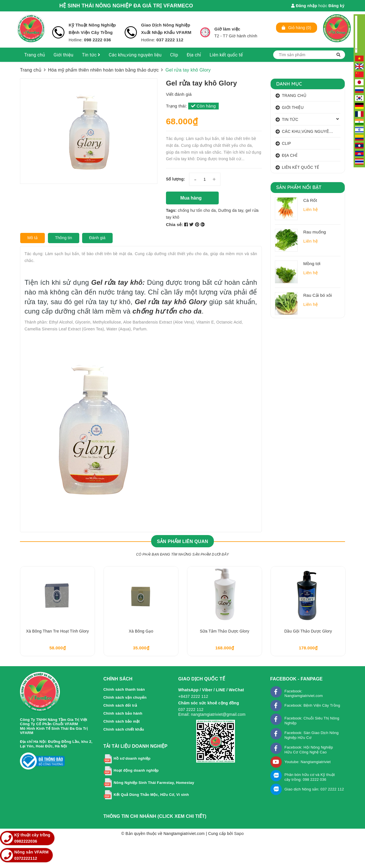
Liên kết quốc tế (226, 55)
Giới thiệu (64, 55)
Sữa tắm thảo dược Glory (225, 631)
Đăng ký (336, 6)
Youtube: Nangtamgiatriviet (308, 762)
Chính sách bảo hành (123, 713)
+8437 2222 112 (193, 696)
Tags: (172, 210)
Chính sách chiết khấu (124, 729)
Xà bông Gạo (141, 631)
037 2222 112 (170, 40)
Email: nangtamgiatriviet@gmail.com (212, 714)
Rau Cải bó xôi (318, 295)
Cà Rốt (310, 200)
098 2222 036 (97, 40)
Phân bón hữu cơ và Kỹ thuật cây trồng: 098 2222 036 (310, 777)
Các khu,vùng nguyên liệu (135, 55)
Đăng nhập (304, 6)
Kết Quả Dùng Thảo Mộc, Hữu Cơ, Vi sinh (151, 795)
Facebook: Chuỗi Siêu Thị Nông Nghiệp (312, 721)
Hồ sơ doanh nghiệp (132, 758)
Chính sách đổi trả (120, 705)
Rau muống (315, 232)
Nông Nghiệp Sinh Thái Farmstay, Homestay (154, 783)
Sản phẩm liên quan (182, 541)
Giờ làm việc (227, 29)
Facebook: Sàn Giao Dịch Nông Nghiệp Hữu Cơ (312, 735)
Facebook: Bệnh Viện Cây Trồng (312, 705)
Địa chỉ (194, 55)
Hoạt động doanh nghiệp (136, 770)
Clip (174, 55)
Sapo (239, 834)
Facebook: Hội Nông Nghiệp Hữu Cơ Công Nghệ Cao (309, 750)
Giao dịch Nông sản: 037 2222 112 (314, 789)
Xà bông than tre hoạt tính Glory (57, 631)
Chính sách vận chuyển (125, 697)
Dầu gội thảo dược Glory (308, 631)
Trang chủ (35, 55)
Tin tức (91, 55)
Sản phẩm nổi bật (299, 187)
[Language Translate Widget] (356, 34)
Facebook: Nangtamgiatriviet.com (304, 694)
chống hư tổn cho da (197, 210)
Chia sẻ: (175, 224)
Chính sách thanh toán (124, 689)
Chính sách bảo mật (121, 721)
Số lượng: (176, 179)
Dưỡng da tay (231, 210)
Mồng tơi (312, 264)
